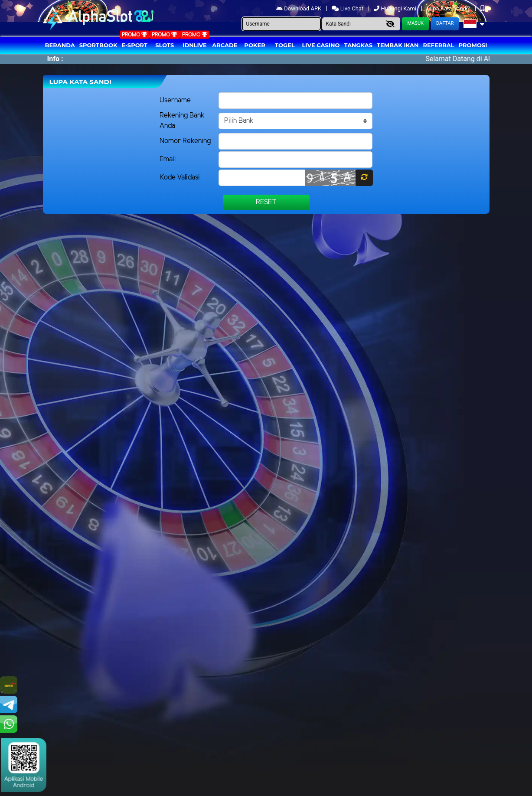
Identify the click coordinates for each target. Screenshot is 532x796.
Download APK (299, 8)
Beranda (60, 45)
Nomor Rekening (185, 141)
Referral (438, 45)
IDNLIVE (195, 45)
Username (175, 100)
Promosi (473, 45)
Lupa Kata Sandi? (449, 8)
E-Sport (135, 45)
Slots (165, 45)
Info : (55, 59)
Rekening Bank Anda (182, 121)
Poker (255, 45)
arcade (225, 45)
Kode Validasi (180, 178)
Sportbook (98, 45)
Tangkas (359, 45)
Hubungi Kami (396, 8)
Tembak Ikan (398, 45)
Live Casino (321, 45)
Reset (266, 202)
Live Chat (348, 8)
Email (168, 159)
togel (285, 45)
